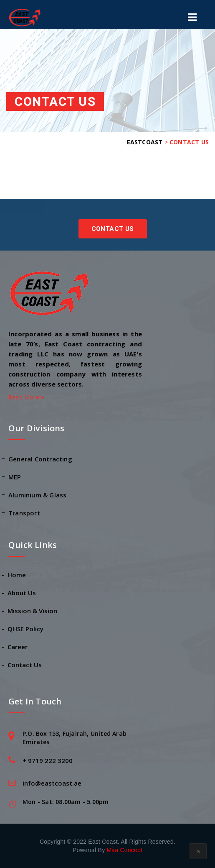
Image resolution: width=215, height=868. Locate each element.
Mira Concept (124, 850)
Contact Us (113, 229)
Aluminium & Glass (37, 495)
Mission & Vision (33, 611)
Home (17, 575)
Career (18, 647)
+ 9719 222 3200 (48, 760)
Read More (26, 397)
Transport (24, 513)
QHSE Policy (26, 629)
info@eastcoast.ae (52, 783)
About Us (22, 593)
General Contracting (40, 459)
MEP (15, 477)
